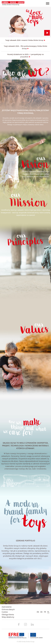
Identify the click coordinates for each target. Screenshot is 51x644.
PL (48, 612)
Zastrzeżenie (7, 607)
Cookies (5, 612)
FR (45, 612)
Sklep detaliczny (8, 617)
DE (41, 612)
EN (38, 612)
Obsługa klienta (8, 614)
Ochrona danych (8, 609)
